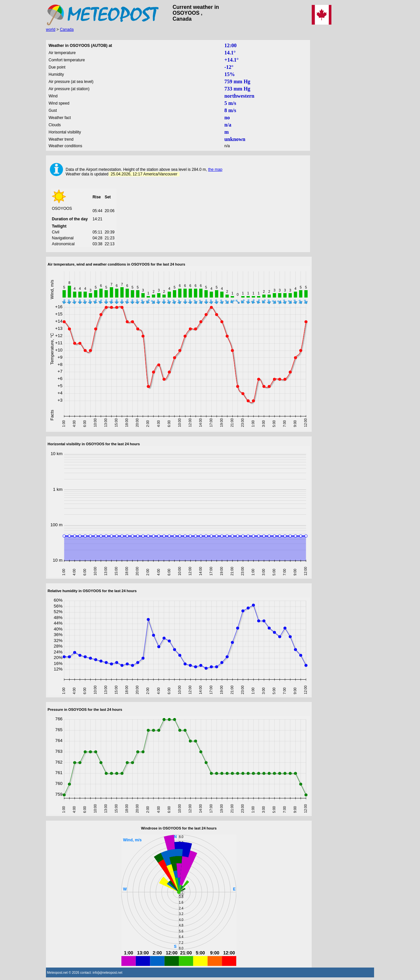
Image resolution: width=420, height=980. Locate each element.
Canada (67, 30)
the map (215, 170)
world (51, 30)
